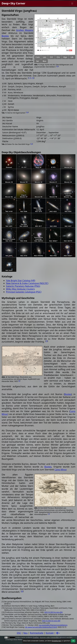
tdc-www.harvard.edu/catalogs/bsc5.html (41, 627)
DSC (19, 633)
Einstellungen (56, 641)
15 (33, 78)
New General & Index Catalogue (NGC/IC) (27, 283)
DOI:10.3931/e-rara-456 (53, 612)
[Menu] (72, 3)
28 (19, 381)
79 (47, 341)
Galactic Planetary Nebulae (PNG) (23, 286)
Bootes (5, 36)
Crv (58, 57)
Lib (72, 57)
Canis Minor (60, 470)
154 (27, 112)
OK (73, 641)
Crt (51, 57)
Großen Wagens (25, 30)
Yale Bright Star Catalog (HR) (21, 281)
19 (49, 514)
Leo (45, 57)
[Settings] (58, 633)
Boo (45, 61)
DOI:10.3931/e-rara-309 (51, 621)
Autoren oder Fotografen (49, 637)
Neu (26, 633)
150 (57, 66)
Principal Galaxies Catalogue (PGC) (24, 292)
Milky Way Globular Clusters (20, 289)
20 (22, 591)
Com (38, 57)
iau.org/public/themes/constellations (53, 625)
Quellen (36, 637)
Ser (38, 61)
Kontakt (50, 633)
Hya (65, 57)
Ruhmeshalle (37, 633)
